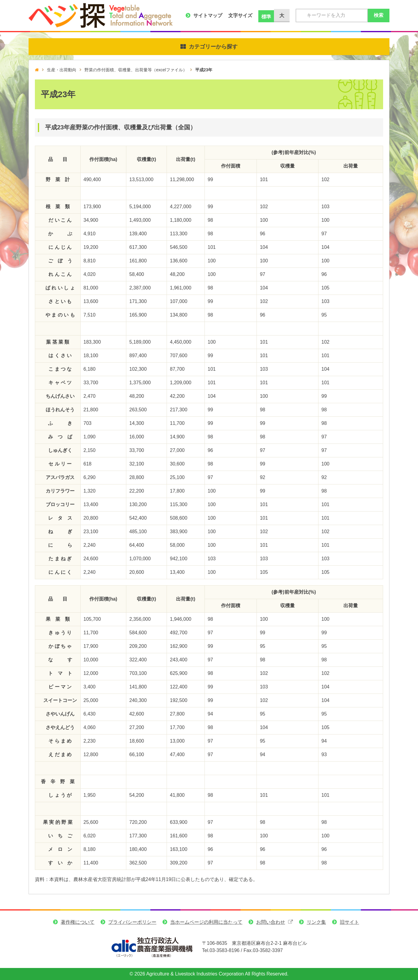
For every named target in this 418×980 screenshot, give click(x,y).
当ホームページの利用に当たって (206, 922)
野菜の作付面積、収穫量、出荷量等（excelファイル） (136, 70)
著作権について (78, 922)
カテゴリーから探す (213, 47)
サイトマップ (208, 15)
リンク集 (316, 922)
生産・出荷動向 (62, 70)
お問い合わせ (271, 922)
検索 (379, 15)
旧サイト (349, 922)
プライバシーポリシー (132, 922)
